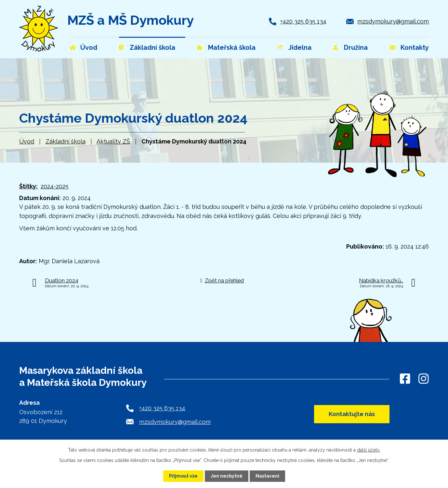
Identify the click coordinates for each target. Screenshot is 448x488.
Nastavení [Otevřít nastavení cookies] (267, 476)
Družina (356, 47)
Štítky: (28, 186)
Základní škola (66, 141)
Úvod (27, 141)
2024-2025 (55, 186)
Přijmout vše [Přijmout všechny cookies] (183, 476)
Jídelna (300, 47)
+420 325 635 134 (303, 21)
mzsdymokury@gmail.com (393, 21)
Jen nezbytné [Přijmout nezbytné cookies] (227, 476)
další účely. (369, 450)
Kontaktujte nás (352, 414)
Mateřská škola (232, 47)
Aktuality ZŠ (113, 141)
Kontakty (415, 47)
